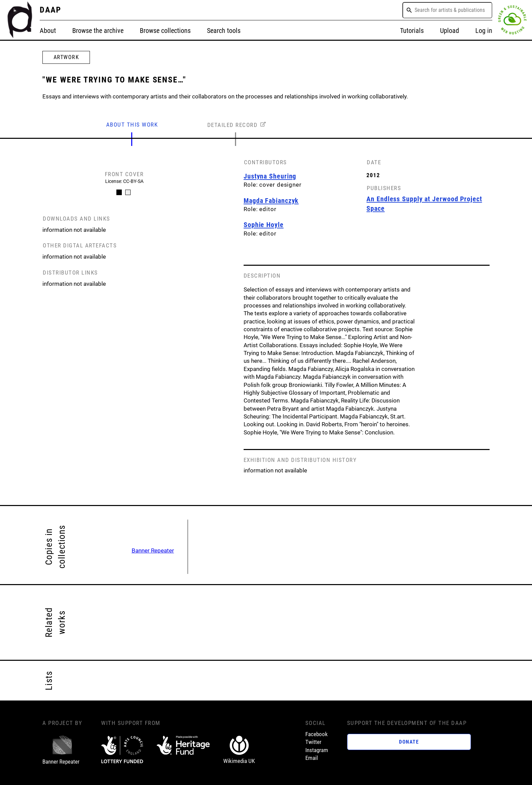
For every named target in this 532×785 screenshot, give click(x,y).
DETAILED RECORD (233, 125)
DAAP (51, 10)
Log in (484, 31)
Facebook (317, 734)
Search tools (224, 31)
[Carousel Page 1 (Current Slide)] (119, 192)
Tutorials (412, 31)
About (48, 31)
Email (312, 758)
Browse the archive (98, 31)
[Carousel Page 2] (128, 192)
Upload (450, 31)
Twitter (313, 742)
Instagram (317, 750)
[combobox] (447, 10)
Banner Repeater (153, 551)
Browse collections (165, 31)
